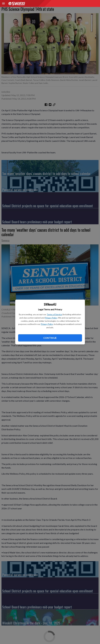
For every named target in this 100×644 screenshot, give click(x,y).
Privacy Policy (51, 318)
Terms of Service (54, 314)
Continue (50, 338)
